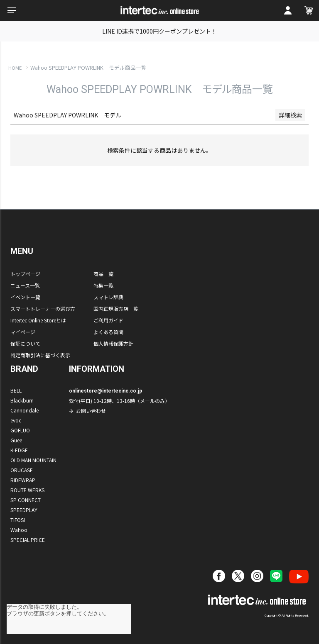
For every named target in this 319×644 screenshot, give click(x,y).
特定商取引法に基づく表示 (40, 355)
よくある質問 (108, 332)
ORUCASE (22, 470)
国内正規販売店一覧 (116, 309)
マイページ (23, 332)
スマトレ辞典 (108, 297)
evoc (16, 420)
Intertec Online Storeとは (38, 320)
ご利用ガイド (108, 320)
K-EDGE (19, 450)
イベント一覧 (25, 297)
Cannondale (25, 410)
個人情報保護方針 (113, 343)
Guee (16, 440)
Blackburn (22, 400)
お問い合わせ (91, 411)
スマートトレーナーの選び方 (43, 309)
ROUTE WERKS (27, 490)
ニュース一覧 (25, 285)
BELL (16, 390)
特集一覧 (103, 285)
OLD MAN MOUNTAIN (33, 460)
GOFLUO (20, 430)
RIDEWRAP (23, 480)
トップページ (25, 274)
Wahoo (19, 530)
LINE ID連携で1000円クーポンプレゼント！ (159, 31)
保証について (25, 343)
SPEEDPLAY (24, 510)
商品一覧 (103, 274)
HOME (15, 68)
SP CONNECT (26, 500)
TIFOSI (18, 520)
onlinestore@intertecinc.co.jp (106, 391)
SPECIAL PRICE (28, 540)
